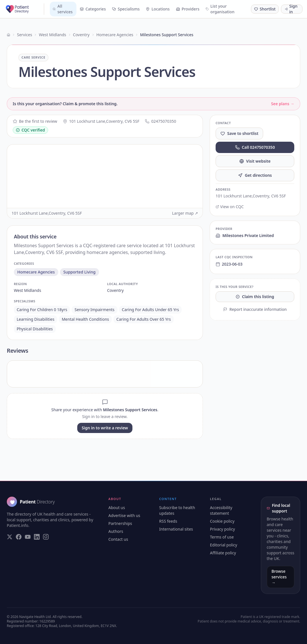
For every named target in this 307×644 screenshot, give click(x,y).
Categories (93, 9)
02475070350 (160, 121)
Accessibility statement (221, 510)
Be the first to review (35, 121)
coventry (116, 290)
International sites (176, 529)
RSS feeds (168, 521)
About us (117, 508)
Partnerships (120, 523)
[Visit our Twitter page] (10, 537)
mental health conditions (85, 319)
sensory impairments (94, 310)
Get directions (255, 175)
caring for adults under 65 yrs (151, 310)
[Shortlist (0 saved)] (265, 9)
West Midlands (52, 35)
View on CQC (230, 207)
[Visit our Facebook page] (19, 537)
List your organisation (220, 9)
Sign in (291, 9)
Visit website (255, 161)
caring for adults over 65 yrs (143, 319)
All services (63, 9)
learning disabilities (36, 319)
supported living (80, 272)
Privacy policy (223, 529)
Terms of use (222, 537)
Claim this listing (255, 297)
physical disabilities (35, 329)
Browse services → (279, 577)
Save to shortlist (239, 133)
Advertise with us (124, 515)
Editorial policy (224, 545)
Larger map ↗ (185, 213)
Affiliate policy (223, 553)
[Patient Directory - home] (24, 9)
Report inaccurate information (255, 309)
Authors (116, 531)
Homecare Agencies (115, 35)
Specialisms (126, 9)
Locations (158, 9)
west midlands (27, 290)
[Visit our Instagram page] (46, 537)
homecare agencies (36, 272)
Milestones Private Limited (245, 235)
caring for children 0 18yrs (42, 310)
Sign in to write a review (105, 428)
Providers (188, 9)
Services (24, 35)
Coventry (81, 35)
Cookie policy (222, 521)
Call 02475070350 (255, 147)
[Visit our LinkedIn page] (37, 537)
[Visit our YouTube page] (28, 537)
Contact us (118, 539)
